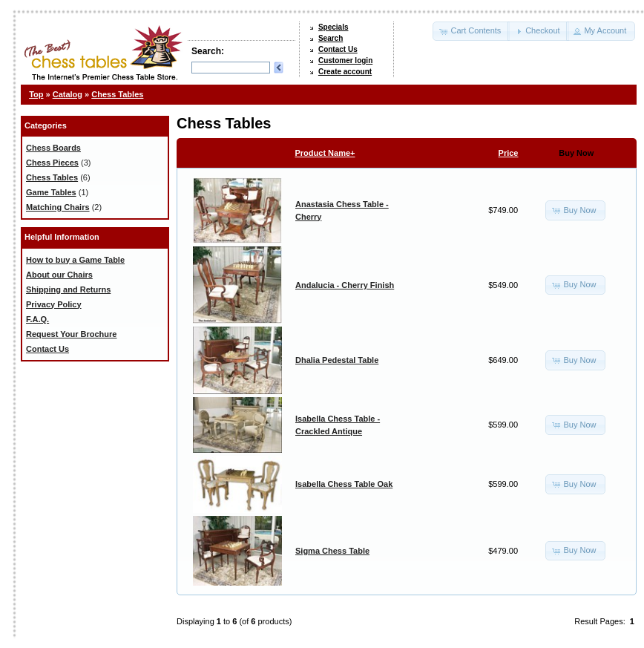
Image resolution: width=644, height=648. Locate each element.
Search (331, 38)
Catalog (68, 94)
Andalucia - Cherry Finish (345, 285)
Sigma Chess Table (332, 551)
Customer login (345, 60)
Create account (345, 72)
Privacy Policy (54, 304)
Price (509, 153)
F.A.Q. (37, 319)
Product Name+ (325, 153)
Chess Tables (117, 94)
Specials (333, 27)
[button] (471, 31)
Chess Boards (53, 148)
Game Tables (51, 192)
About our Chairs (59, 275)
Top (36, 94)
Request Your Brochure (71, 334)
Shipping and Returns (68, 289)
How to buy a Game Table (75, 260)
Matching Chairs (58, 207)
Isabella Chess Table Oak (344, 484)
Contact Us (338, 49)
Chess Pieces (52, 163)
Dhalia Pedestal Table (337, 360)
